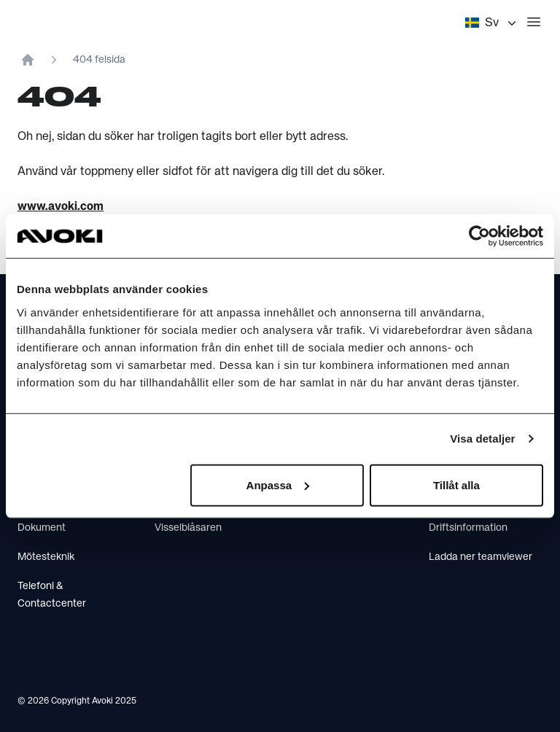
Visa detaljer (482, 439)
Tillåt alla (456, 484)
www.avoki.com (61, 207)
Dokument (42, 528)
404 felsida (99, 60)
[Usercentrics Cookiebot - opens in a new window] (479, 236)
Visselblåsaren (188, 528)
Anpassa (278, 484)
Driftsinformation (468, 528)
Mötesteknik (46, 557)
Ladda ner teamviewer (481, 557)
